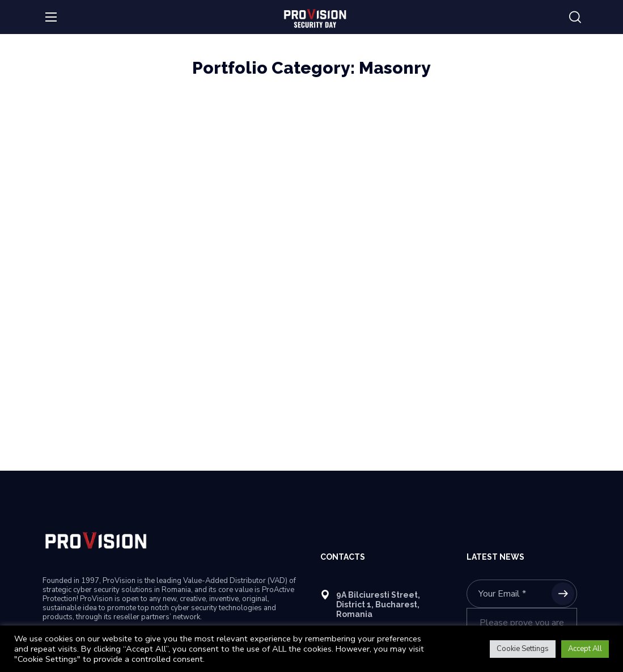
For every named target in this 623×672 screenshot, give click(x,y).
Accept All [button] (585, 649)
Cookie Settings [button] (523, 649)
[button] (575, 18)
